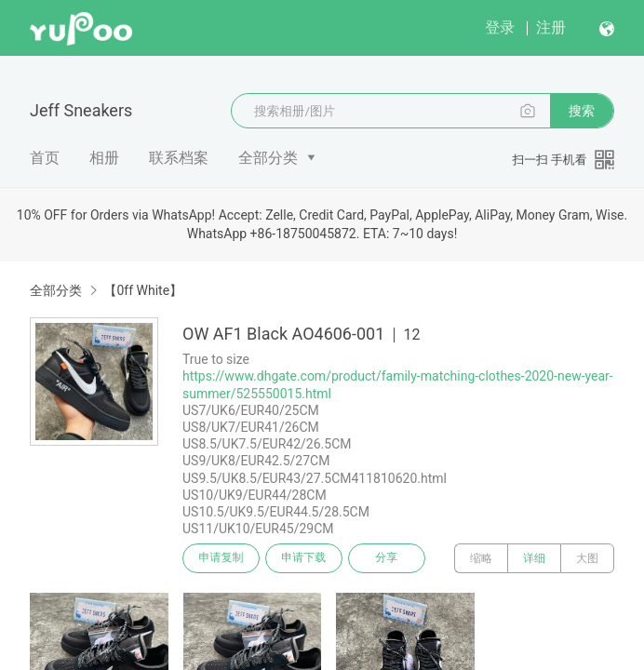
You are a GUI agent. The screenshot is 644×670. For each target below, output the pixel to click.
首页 (45, 158)
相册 (104, 158)
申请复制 (221, 558)
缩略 (481, 558)
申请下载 (305, 558)
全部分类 (268, 158)
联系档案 (179, 158)
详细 (534, 558)
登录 (500, 27)
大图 (587, 558)
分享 (389, 558)
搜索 (582, 111)
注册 (551, 27)
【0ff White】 (143, 290)
